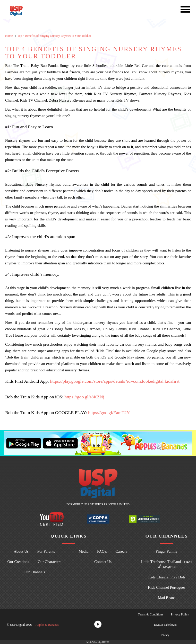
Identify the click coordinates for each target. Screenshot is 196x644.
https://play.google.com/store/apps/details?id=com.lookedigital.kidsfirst (115, 381)
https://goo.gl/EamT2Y (109, 413)
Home (9, 36)
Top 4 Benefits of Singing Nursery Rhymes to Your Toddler (54, 36)
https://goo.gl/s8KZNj (84, 397)
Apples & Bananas (47, 625)
